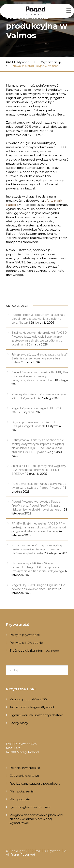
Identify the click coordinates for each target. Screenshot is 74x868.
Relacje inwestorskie (25, 768)
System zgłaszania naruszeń (30, 807)
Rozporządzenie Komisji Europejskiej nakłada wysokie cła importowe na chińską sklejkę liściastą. (37, 549)
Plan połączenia (22, 791)
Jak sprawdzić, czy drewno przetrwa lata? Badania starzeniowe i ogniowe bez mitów (40, 358)
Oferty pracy (19, 723)
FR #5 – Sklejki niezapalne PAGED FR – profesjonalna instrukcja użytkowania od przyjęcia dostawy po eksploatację (39, 527)
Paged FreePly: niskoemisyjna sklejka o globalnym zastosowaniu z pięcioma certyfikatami (38, 319)
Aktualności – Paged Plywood (32, 707)
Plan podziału (20, 799)
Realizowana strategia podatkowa (35, 784)
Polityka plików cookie (26, 643)
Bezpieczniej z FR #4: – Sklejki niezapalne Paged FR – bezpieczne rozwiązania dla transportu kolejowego (38, 567)
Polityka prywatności (25, 635)
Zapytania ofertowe (24, 776)
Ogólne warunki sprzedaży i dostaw (36, 715)
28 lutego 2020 (20, 44)
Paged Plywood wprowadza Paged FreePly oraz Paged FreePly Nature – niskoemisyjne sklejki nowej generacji (37, 506)
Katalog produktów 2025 (28, 699)
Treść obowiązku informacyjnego (34, 651)
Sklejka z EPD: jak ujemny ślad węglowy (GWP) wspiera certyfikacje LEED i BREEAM (39, 470)
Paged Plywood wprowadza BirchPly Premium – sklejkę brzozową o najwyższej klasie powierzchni (40, 376)
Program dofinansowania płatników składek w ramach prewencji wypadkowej (36, 819)
